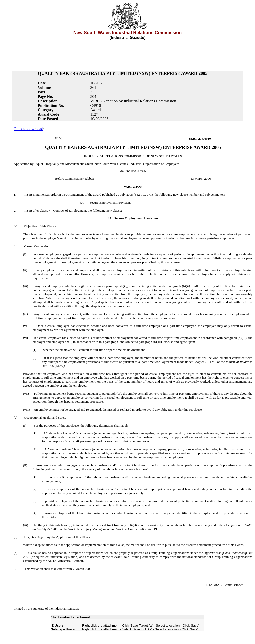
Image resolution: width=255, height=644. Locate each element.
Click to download (28, 129)
